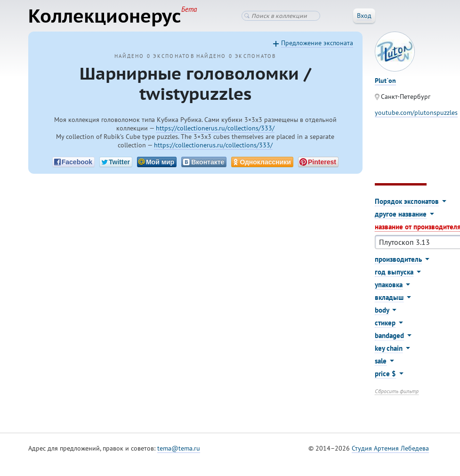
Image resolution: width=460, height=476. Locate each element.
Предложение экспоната (317, 43)
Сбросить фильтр (397, 391)
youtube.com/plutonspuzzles (416, 113)
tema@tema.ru (179, 448)
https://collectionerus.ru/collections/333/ (215, 128)
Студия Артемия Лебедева (390, 448)
